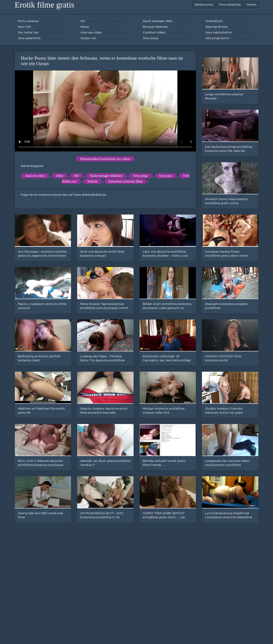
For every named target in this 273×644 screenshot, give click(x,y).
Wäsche (92, 181)
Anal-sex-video (35, 176)
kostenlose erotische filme (126, 181)
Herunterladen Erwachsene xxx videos (105, 159)
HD (76, 176)
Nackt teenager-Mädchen (106, 176)
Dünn (60, 176)
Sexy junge (141, 176)
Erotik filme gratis (45, 5)
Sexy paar (165, 176)
